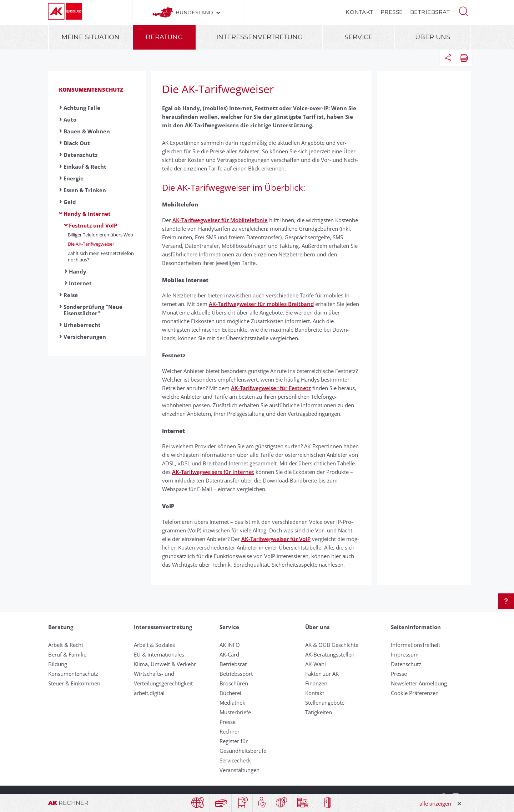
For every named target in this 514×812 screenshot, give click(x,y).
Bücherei (230, 693)
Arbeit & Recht (66, 645)
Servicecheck (235, 760)
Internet (80, 283)
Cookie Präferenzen (415, 693)
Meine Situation (90, 37)
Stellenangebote (325, 703)
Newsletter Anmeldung (419, 683)
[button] (463, 11)
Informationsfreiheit (415, 645)
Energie (74, 178)
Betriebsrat (430, 12)
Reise (71, 295)
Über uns (433, 37)
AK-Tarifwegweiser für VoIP (276, 539)
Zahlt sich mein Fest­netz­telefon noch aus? (101, 256)
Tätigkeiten (319, 712)
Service (359, 37)
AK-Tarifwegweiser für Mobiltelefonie (220, 220)
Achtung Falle (82, 108)
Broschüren (234, 683)
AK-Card (229, 654)
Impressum (405, 654)
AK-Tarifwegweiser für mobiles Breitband (261, 304)
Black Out (77, 143)
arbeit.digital (149, 693)
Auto (70, 119)
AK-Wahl (316, 664)
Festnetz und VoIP (93, 225)
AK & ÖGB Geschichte (332, 645)
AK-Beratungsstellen (330, 654)
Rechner (230, 731)
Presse (392, 12)
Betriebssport (236, 674)
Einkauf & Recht (85, 167)
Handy (78, 271)
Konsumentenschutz (91, 90)
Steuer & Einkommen (74, 683)
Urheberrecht (82, 325)
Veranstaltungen (240, 770)
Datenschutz (80, 155)
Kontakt (359, 12)
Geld (70, 202)
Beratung (164, 37)
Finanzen (316, 683)
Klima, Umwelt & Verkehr (165, 664)
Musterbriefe (235, 712)
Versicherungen (85, 337)
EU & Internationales (159, 654)
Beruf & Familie (67, 654)
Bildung (58, 664)
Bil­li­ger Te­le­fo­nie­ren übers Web (100, 235)
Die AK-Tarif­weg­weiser (91, 244)
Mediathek (232, 703)
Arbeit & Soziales (154, 645)
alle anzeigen (435, 803)
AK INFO (230, 645)
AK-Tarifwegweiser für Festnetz (271, 388)
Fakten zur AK (322, 674)
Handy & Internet (87, 214)
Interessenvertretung (259, 37)
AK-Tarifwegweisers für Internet (213, 472)
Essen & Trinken (85, 190)
